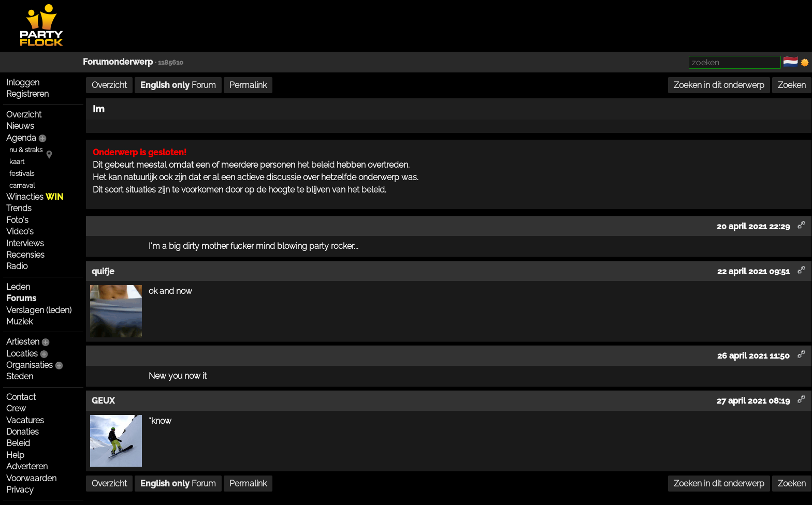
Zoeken (792, 85)
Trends (19, 208)
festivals (22, 174)
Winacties (35, 197)
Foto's (17, 220)
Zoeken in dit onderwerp (719, 85)
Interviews (25, 243)
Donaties (23, 432)
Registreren (27, 94)
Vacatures (25, 420)
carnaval (22, 185)
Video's (20, 232)
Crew (16, 409)
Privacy (20, 490)
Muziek (19, 322)
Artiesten (23, 342)
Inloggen (23, 83)
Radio (17, 266)
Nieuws (20, 126)
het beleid (316, 165)
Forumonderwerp (118, 62)
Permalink (248, 85)
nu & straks (26, 150)
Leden (18, 287)
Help (15, 455)
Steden (20, 376)
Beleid (18, 443)
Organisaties (30, 365)
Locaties (22, 354)
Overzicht (24, 115)
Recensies (25, 255)
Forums (21, 298)
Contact (21, 397)
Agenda (21, 138)
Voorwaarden (31, 478)
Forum (178, 85)
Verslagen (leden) (39, 310)
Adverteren (27, 466)
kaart (17, 162)
